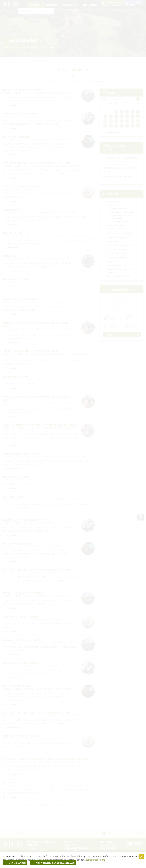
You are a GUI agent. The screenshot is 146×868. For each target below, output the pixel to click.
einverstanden (18, 863)
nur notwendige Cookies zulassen (60, 863)
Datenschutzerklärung (95, 859)
